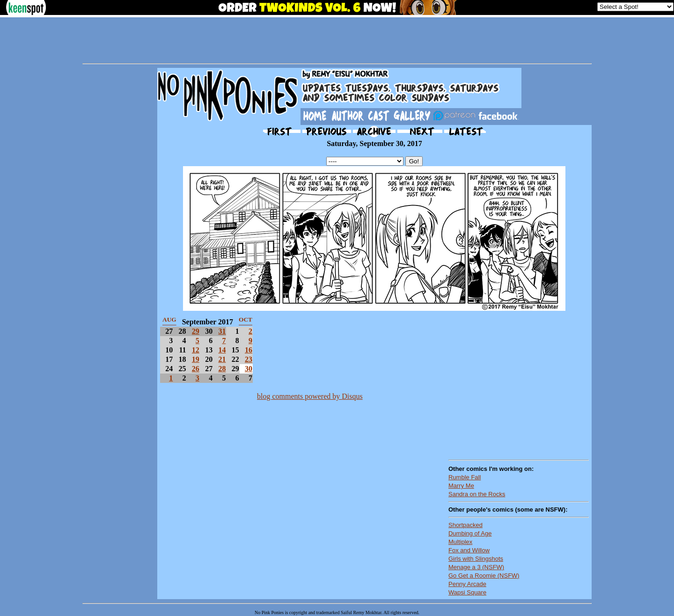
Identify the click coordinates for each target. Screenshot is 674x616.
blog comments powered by (310, 396)
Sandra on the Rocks (477, 494)
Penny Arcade (467, 584)
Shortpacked (465, 525)
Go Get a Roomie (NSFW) (484, 576)
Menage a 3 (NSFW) (476, 567)
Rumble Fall (465, 477)
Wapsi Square (467, 592)
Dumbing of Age (470, 533)
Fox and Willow (469, 550)
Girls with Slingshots (476, 559)
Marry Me (461, 486)
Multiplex (460, 542)
